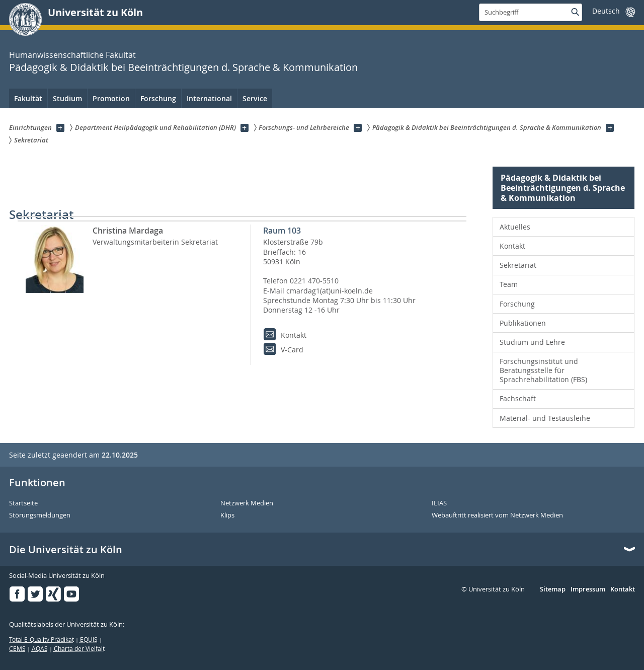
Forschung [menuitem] (158, 98)
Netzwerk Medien (247, 503)
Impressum (588, 589)
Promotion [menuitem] (111, 98)
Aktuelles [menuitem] (515, 227)
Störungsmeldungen (40, 515)
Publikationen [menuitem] (523, 323)
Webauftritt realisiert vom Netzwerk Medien (497, 515)
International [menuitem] (209, 98)
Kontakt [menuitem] (512, 246)
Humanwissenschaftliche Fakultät (72, 55)
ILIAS (439, 503)
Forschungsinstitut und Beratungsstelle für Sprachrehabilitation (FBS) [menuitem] (543, 370)
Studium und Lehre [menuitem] (532, 342)
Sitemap (553, 589)
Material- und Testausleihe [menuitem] (545, 418)
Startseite (23, 503)
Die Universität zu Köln (66, 550)
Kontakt (623, 589)
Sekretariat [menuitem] (518, 265)
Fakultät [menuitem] (28, 98)
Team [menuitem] (509, 284)
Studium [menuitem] (67, 98)
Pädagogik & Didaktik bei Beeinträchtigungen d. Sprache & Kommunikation (183, 67)
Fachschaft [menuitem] (518, 398)
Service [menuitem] (255, 98)
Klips (227, 515)
